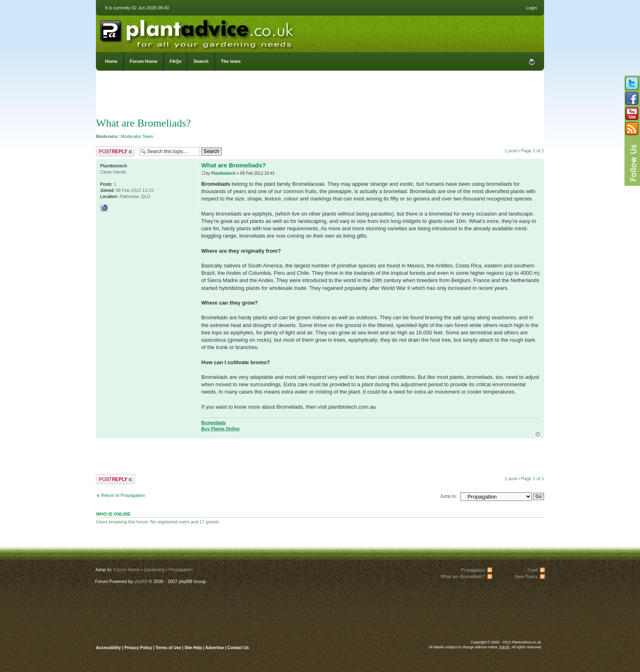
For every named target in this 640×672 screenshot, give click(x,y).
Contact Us (238, 648)
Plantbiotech (223, 173)
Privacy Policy (139, 648)
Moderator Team (137, 136)
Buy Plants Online (220, 429)
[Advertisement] (320, 96)
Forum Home (144, 61)
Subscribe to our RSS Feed (632, 129)
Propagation (181, 570)
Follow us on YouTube (632, 113)
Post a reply (116, 151)
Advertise (215, 648)
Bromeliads (213, 423)
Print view (532, 62)
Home (111, 61)
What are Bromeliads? (143, 123)
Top (538, 434)
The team (231, 61)
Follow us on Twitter (632, 83)
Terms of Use (168, 648)
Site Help (193, 648)
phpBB (141, 581)
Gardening (154, 570)
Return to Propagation (123, 495)
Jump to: (449, 496)
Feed (532, 570)
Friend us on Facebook (632, 98)
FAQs (176, 61)
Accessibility (108, 648)
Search (201, 61)
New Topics (526, 576)
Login (532, 8)
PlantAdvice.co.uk (198, 32)
